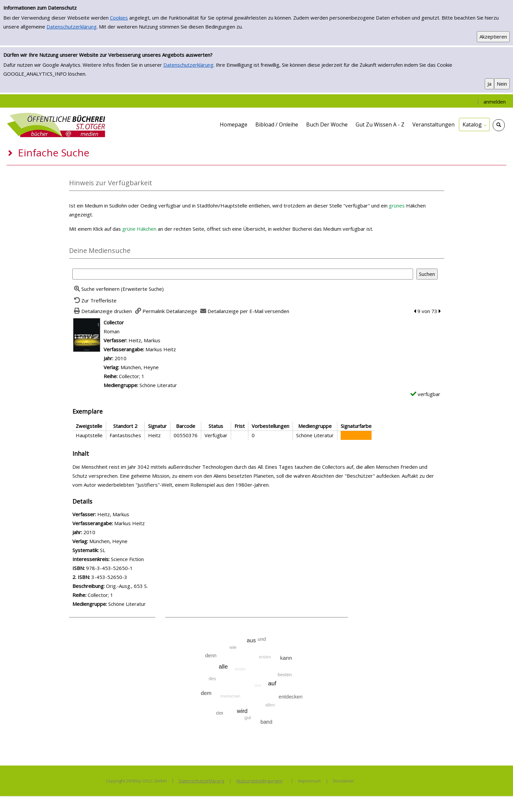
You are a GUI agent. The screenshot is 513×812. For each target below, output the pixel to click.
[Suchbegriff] (243, 274)
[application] (474, 124)
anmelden (495, 102)
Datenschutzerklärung (72, 27)
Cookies (119, 18)
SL (103, 550)
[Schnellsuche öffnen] (499, 125)
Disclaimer (343, 781)
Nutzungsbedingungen (259, 781)
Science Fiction (127, 559)
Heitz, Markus (144, 340)
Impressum (309, 781)
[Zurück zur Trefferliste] (95, 300)
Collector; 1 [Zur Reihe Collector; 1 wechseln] (132, 376)
